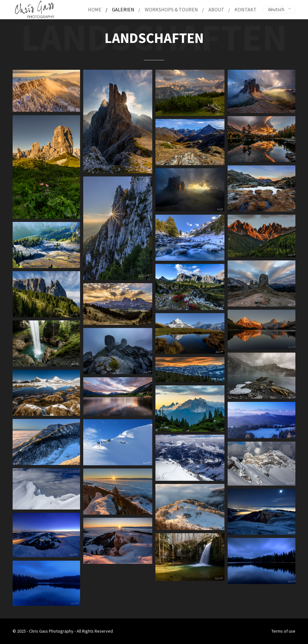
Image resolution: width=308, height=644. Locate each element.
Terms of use (283, 631)
